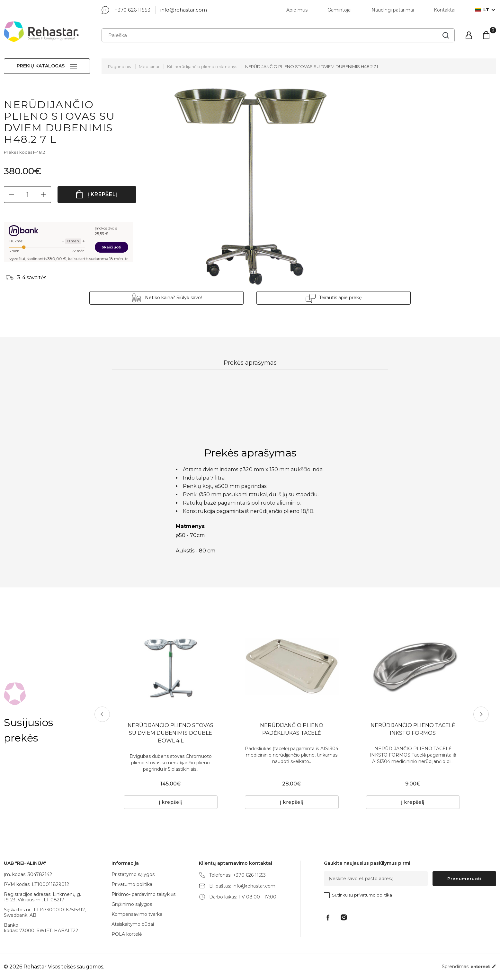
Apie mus (297, 10)
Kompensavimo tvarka (137, 914)
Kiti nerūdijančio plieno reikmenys (202, 66)
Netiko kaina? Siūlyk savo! (173, 298)
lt (482, 10)
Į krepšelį (103, 194)
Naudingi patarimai (393, 10)
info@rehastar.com (184, 10)
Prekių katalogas (41, 66)
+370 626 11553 (133, 10)
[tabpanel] (413, 666)
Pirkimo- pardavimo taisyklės (143, 894)
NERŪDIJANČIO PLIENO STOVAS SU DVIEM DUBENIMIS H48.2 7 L (312, 66)
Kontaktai (445, 10)
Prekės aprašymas (250, 363)
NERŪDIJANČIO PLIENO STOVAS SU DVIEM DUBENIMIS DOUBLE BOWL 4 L (170, 733)
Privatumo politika (132, 884)
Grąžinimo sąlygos (132, 904)
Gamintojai (339, 10)
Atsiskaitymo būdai (133, 924)
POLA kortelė (127, 934)
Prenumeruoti (464, 879)
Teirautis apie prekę (340, 298)
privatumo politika (373, 895)
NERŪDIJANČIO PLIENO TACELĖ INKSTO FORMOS (413, 729)
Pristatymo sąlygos (133, 874)
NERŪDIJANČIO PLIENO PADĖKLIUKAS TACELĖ (292, 729)
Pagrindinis (119, 66)
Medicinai (149, 66)
